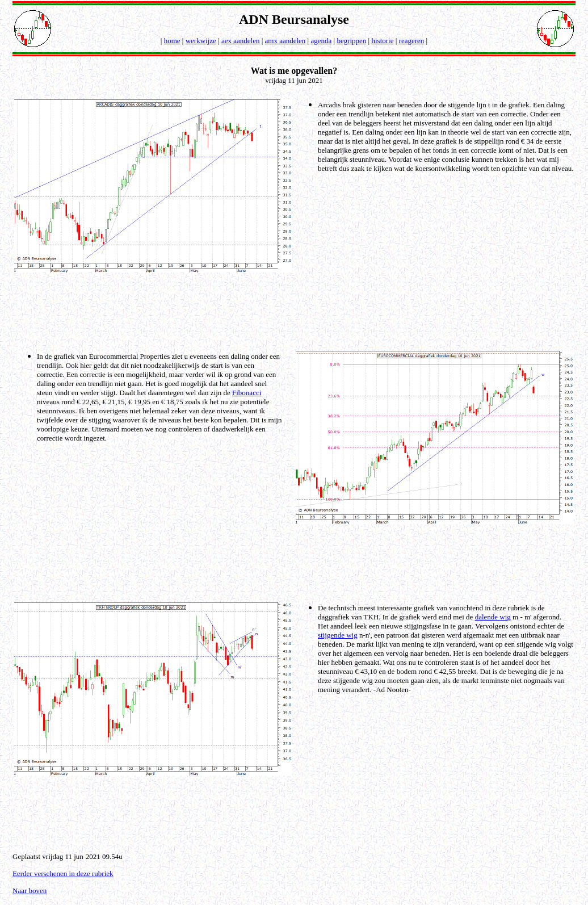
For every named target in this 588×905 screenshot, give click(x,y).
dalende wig (493, 617)
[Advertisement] (296, 311)
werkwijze (201, 41)
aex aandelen (240, 41)
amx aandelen (285, 41)
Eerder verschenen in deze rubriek (63, 873)
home (172, 41)
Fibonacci (247, 393)
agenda (321, 41)
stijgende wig (338, 635)
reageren (412, 41)
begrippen (351, 41)
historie (382, 41)
